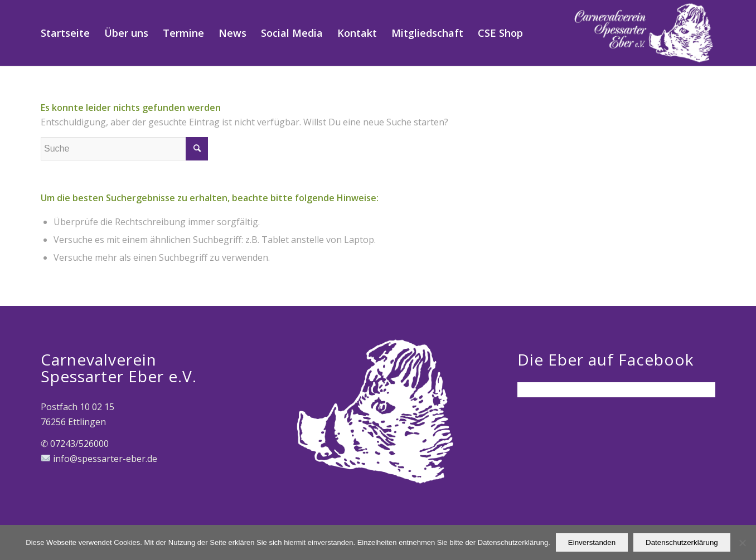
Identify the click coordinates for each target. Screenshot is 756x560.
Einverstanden (592, 542)
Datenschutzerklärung (682, 542)
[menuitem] (65, 33)
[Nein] (742, 543)
